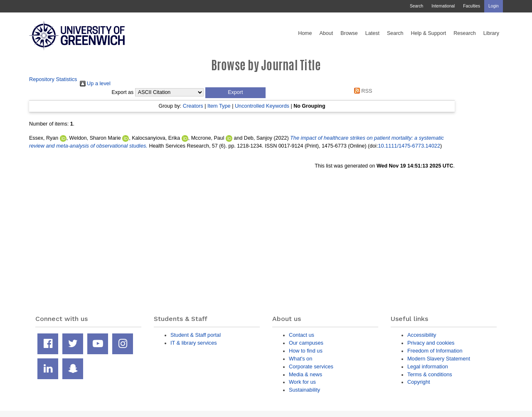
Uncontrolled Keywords (262, 106)
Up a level (95, 83)
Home (305, 33)
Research (465, 33)
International (443, 6)
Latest (372, 33)
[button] (235, 93)
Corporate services (311, 366)
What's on (300, 359)
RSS (362, 91)
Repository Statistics (53, 79)
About (326, 33)
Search (416, 6)
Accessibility (422, 335)
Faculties (472, 6)
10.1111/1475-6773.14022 (409, 146)
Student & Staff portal (196, 335)
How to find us (306, 351)
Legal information (428, 366)
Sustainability (304, 390)
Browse (349, 33)
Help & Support (429, 33)
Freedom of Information (435, 351)
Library (491, 33)
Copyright (419, 382)
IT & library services (194, 343)
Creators (193, 106)
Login (494, 6)
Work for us (302, 382)
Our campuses (306, 343)
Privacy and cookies (431, 343)
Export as (123, 92)
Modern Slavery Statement (439, 359)
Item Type (219, 106)
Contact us (302, 335)
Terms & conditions (430, 374)
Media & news (305, 374)
